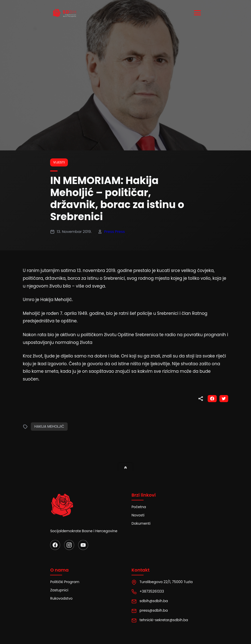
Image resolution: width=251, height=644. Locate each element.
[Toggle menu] (198, 13)
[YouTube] (83, 545)
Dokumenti (141, 523)
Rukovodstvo (61, 598)
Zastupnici (59, 590)
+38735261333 (152, 591)
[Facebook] (55, 545)
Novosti (138, 515)
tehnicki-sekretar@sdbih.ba (164, 620)
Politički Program (65, 582)
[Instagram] (69, 545)
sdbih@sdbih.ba (154, 601)
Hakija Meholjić (49, 426)
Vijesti (59, 162)
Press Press (115, 232)
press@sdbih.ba (154, 610)
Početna (139, 507)
